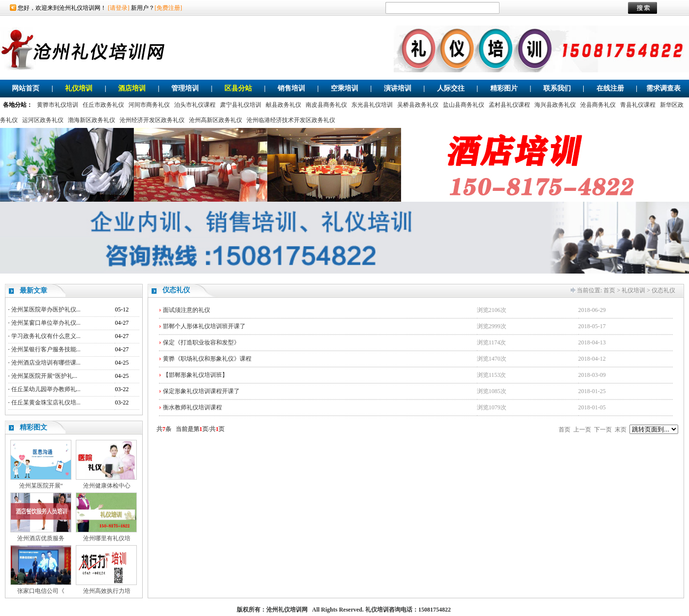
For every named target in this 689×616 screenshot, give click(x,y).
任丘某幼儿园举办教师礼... (46, 389)
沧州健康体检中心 (107, 486)
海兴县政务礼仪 (555, 105)
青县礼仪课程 (638, 105)
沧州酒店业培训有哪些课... (46, 363)
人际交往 (451, 88)
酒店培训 (132, 88)
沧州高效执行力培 (107, 591)
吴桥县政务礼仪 (418, 105)
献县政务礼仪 (283, 105)
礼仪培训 (79, 88)
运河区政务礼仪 (43, 120)
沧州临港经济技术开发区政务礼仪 (291, 120)
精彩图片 (504, 88)
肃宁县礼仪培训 (241, 105)
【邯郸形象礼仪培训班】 (195, 375)
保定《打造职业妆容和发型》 (201, 342)
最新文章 (33, 291)
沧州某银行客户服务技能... (46, 349)
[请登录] (119, 8)
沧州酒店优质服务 (41, 538)
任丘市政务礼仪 (103, 105)
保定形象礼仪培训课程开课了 (201, 391)
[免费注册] (168, 8)
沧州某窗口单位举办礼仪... (46, 323)
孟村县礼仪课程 (509, 105)
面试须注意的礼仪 (187, 310)
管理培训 (185, 88)
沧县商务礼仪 (598, 105)
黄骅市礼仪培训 (58, 105)
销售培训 (291, 88)
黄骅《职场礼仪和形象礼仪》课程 (207, 359)
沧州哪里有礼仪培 (107, 538)
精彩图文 (33, 427)
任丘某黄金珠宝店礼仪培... (46, 402)
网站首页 (26, 88)
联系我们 (557, 88)
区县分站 (238, 88)
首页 (609, 290)
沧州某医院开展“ (41, 486)
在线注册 (610, 88)
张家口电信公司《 (41, 591)
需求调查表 (663, 88)
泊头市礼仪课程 (195, 105)
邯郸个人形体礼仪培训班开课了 (204, 326)
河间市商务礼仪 (149, 105)
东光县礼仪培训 (372, 105)
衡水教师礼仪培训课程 (192, 407)
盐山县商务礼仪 (464, 105)
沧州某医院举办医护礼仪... (46, 309)
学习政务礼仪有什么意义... (46, 336)
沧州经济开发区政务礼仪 (152, 120)
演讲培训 (398, 88)
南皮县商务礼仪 (326, 105)
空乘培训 (344, 88)
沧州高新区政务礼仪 (216, 120)
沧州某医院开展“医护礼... (44, 376)
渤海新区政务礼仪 (92, 120)
